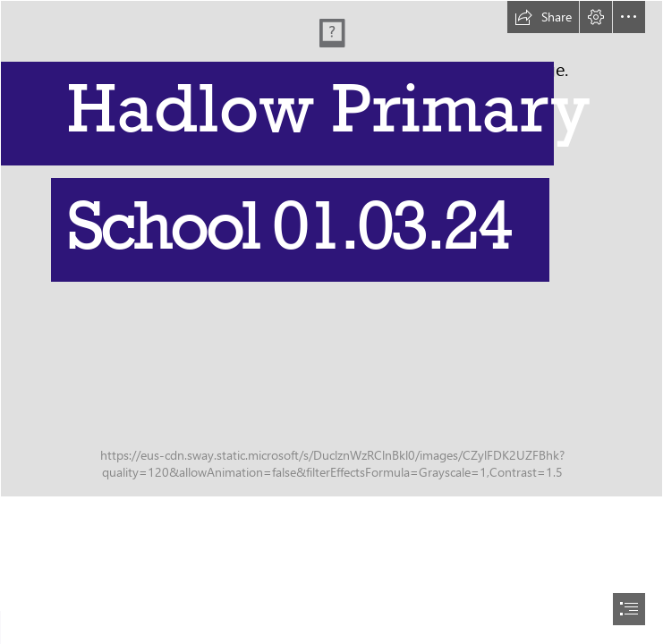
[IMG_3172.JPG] (331, 249)
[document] (331, 322)
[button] (543, 17)
